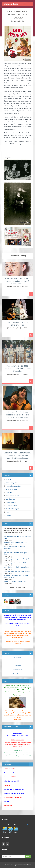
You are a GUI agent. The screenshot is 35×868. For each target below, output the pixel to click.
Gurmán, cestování (12, 506)
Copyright (6, 864)
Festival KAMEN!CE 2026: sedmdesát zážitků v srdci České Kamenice (17, 369)
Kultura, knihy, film (18, 21)
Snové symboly (10, 499)
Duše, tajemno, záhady (13, 496)
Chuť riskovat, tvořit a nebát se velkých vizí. (16, 563)
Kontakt (25, 864)
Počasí (29, 825)
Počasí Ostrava (18, 670)
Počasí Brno (17, 666)
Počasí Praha (17, 658)
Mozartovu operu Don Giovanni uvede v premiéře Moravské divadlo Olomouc (17, 281)
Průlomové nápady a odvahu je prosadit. (15, 543)
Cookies (8, 515)
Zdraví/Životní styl (11, 502)
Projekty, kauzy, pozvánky (14, 486)
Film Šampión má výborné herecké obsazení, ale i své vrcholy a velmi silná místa (17, 415)
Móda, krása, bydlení (12, 489)
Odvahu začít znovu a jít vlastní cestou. (15, 581)
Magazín (9, 480)
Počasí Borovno (17, 674)
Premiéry (9, 512)
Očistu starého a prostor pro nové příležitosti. (17, 571)
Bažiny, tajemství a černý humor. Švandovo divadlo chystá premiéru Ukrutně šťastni (17, 455)
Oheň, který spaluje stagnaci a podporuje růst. (17, 559)
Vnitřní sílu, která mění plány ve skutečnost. (16, 567)
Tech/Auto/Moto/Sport (12, 509)
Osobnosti (9, 493)
